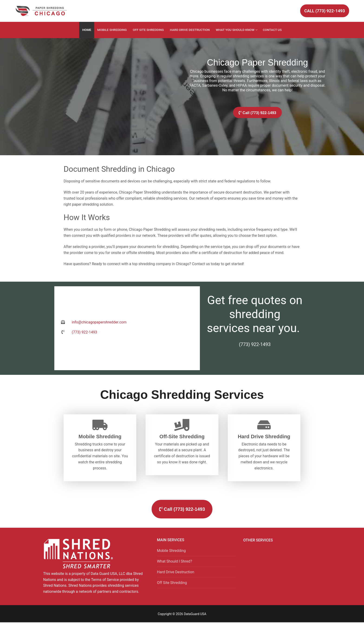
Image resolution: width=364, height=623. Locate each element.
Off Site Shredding (172, 583)
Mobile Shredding (171, 551)
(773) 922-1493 (255, 342)
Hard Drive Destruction (175, 572)
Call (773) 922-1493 (325, 11)
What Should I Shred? (174, 562)
